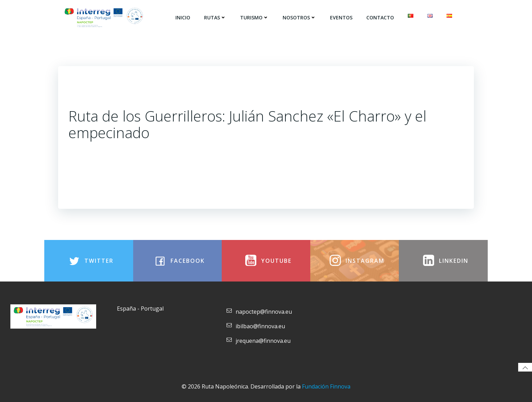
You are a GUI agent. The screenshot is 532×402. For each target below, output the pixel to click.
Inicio (183, 17)
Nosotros (299, 17)
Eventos (341, 17)
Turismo (254, 17)
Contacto (380, 17)
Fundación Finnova (326, 386)
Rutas (215, 17)
